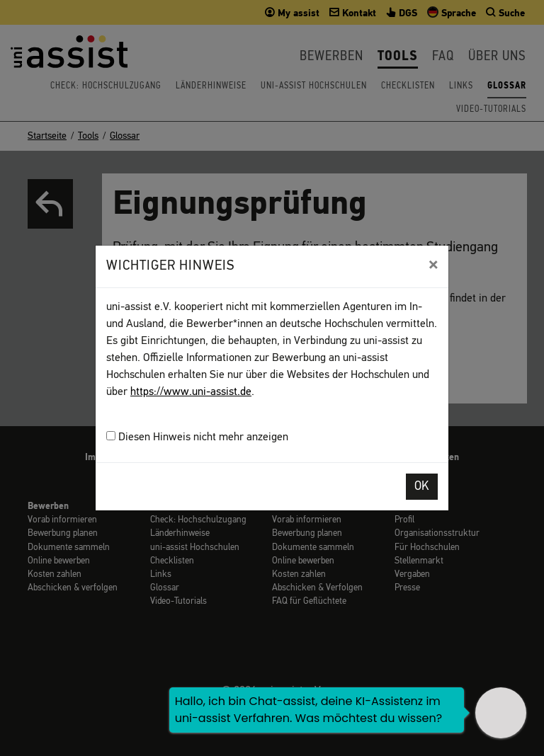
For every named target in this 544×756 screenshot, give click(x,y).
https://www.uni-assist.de (191, 392)
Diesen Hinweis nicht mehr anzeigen (197, 437)
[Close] (433, 265)
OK (422, 487)
